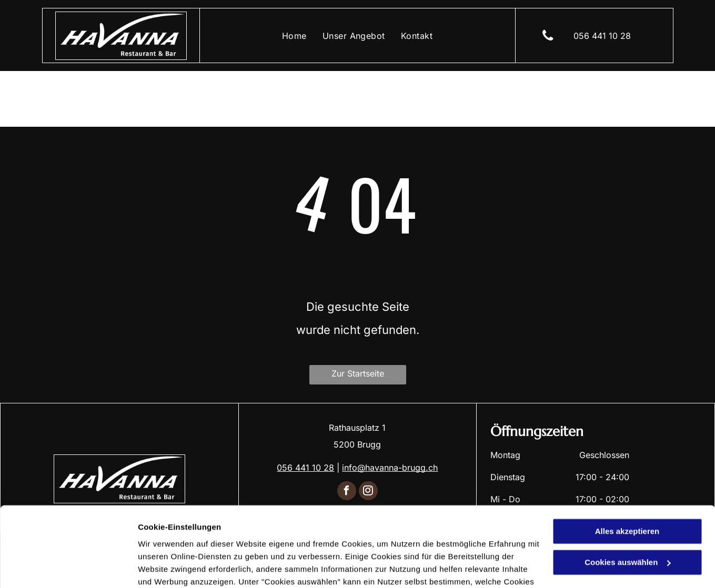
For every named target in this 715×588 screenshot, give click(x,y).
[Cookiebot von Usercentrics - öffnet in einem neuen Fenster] (68, 567)
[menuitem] (294, 35)
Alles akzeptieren (627, 463)
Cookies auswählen (175, 567)
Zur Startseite (358, 373)
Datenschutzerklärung (342, 538)
